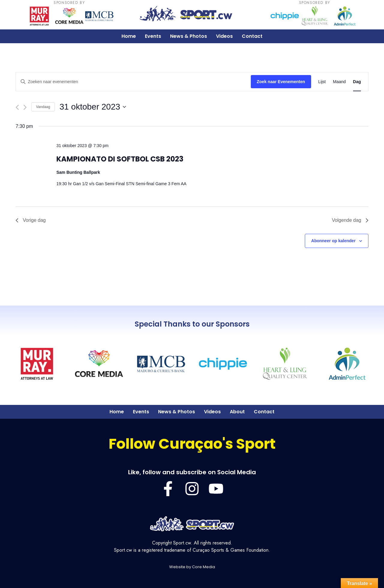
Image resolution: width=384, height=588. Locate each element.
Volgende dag (350, 220)
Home (129, 36)
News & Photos (189, 36)
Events (153, 36)
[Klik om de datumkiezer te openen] (93, 107)
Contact (252, 36)
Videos (224, 36)
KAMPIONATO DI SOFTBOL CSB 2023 (120, 159)
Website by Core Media (192, 567)
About (237, 412)
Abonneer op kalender (333, 241)
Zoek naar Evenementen (281, 82)
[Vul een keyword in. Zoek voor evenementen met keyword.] (133, 82)
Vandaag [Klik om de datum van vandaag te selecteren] (43, 107)
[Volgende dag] (25, 107)
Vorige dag (31, 220)
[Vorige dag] (17, 107)
